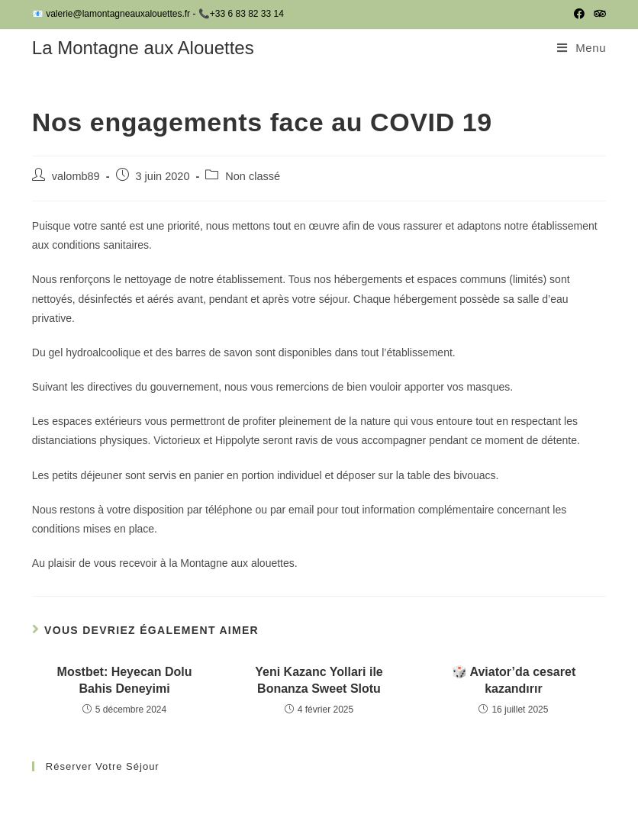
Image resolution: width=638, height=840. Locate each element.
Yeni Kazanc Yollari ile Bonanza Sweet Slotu (319, 680)
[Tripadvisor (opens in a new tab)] (598, 14)
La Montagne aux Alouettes (143, 48)
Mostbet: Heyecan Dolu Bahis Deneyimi (125, 680)
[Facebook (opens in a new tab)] (579, 14)
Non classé (253, 176)
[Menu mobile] (582, 48)
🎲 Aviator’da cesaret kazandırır (514, 680)
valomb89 (76, 176)
